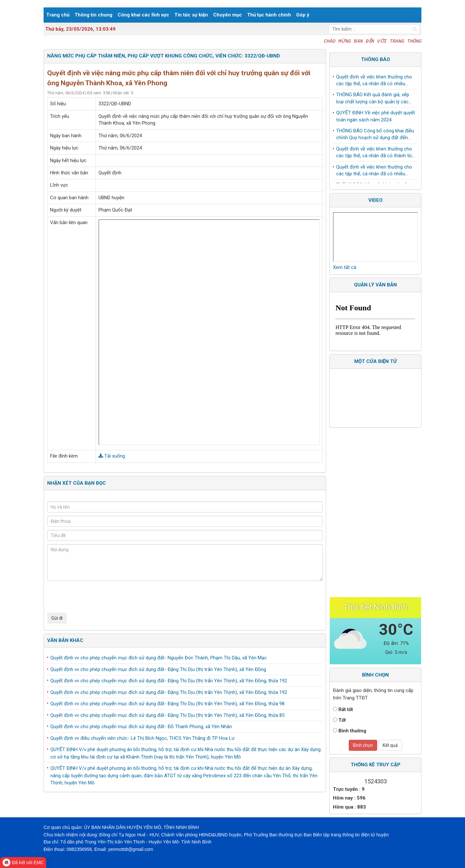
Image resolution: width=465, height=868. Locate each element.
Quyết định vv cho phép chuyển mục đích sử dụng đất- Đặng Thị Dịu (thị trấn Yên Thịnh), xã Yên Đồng (158, 669)
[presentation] (96, 597)
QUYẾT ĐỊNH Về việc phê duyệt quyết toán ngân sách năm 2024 (376, 117)
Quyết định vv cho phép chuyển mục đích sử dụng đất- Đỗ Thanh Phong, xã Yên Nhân (141, 727)
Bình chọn (363, 745)
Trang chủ (58, 15)
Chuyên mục (227, 15)
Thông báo (376, 59)
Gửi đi (57, 618)
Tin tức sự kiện (191, 15)
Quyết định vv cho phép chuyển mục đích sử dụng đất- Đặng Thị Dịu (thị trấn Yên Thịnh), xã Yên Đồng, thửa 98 (167, 704)
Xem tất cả (345, 267)
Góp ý (303, 15)
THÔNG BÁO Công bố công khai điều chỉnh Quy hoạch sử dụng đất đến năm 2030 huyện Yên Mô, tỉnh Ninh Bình (375, 136)
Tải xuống (112, 456)
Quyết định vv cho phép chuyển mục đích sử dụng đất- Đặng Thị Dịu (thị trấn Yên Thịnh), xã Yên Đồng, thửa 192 (169, 681)
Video (376, 200)
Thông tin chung (93, 15)
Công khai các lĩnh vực (143, 15)
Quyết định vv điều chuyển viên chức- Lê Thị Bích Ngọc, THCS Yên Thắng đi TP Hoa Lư (142, 738)
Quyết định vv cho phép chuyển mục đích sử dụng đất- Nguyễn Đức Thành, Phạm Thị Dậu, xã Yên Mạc (159, 658)
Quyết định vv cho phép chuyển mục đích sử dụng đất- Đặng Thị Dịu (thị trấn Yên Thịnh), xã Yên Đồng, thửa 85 (167, 715)
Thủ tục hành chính (269, 15)
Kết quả (390, 745)
